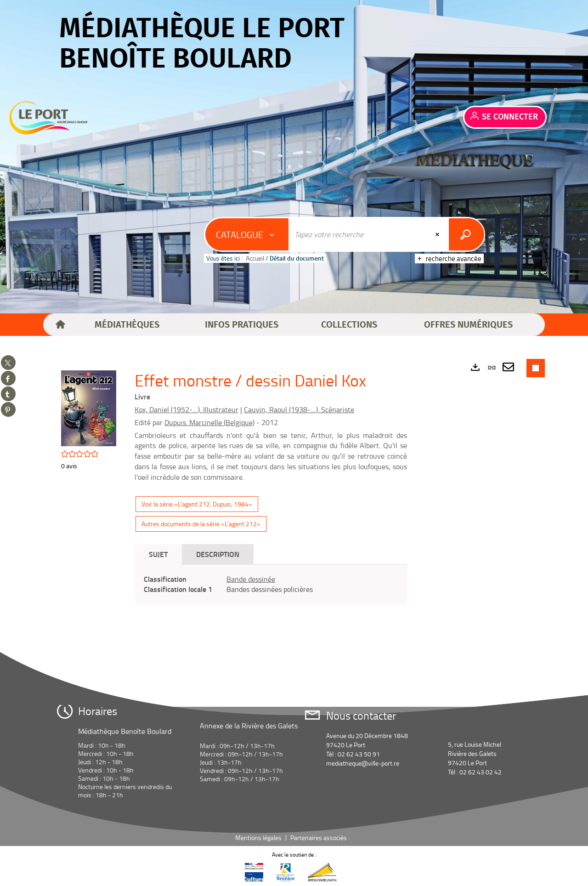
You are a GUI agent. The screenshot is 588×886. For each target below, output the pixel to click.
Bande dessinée (251, 579)
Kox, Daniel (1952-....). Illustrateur (187, 409)
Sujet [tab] (158, 554)
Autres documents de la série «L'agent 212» (201, 524)
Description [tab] (218, 554)
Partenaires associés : (321, 838)
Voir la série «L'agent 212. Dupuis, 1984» (197, 504)
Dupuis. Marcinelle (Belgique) (209, 422)
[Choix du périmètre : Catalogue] (247, 234)
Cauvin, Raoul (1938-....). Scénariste (299, 409)
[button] (127, 325)
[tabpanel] (271, 585)
